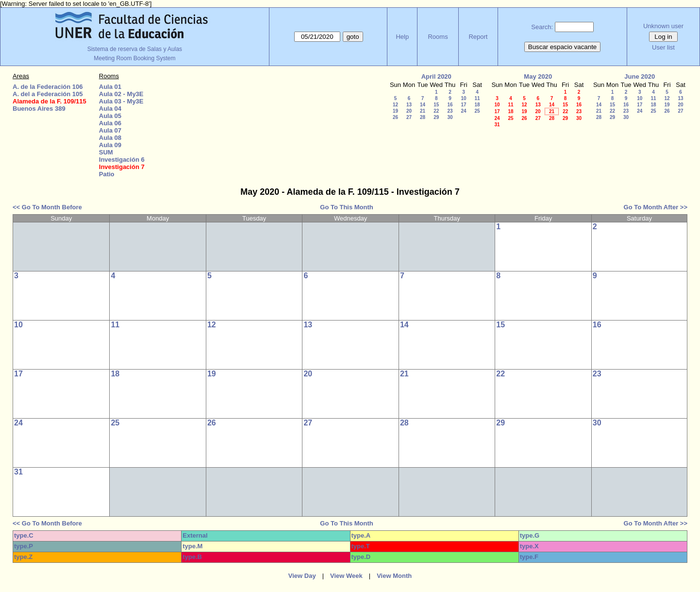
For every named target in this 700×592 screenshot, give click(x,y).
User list (663, 47)
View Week (346, 576)
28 (423, 117)
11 (477, 98)
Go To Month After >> (656, 207)
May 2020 (538, 76)
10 (463, 98)
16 (450, 105)
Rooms (438, 37)
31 (497, 125)
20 (409, 111)
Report (478, 37)
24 (463, 111)
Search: (542, 27)
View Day (302, 576)
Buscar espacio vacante (563, 47)
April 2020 (436, 76)
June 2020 (640, 76)
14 (423, 105)
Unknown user (663, 26)
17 (463, 105)
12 (395, 105)
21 (423, 111)
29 (436, 117)
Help (402, 37)
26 (395, 117)
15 (436, 105)
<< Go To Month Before (47, 207)
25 (477, 111)
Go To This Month (347, 207)
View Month (394, 576)
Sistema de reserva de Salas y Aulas (135, 49)
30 (450, 117)
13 (409, 105)
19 (395, 111)
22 (436, 111)
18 (477, 105)
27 (409, 117)
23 (450, 111)
